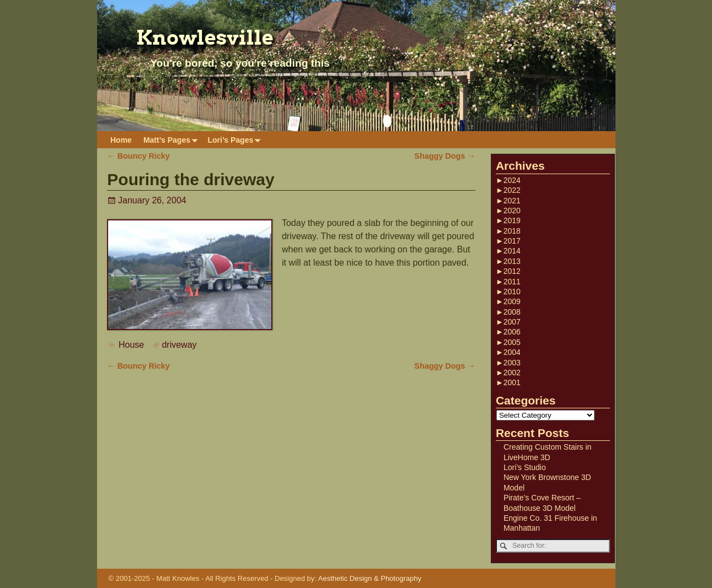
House (131, 345)
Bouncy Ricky (138, 156)
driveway (179, 345)
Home (121, 140)
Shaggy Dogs (445, 156)
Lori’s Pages (236, 140)
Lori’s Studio (525, 467)
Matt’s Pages (173, 140)
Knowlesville (205, 37)
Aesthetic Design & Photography (370, 578)
